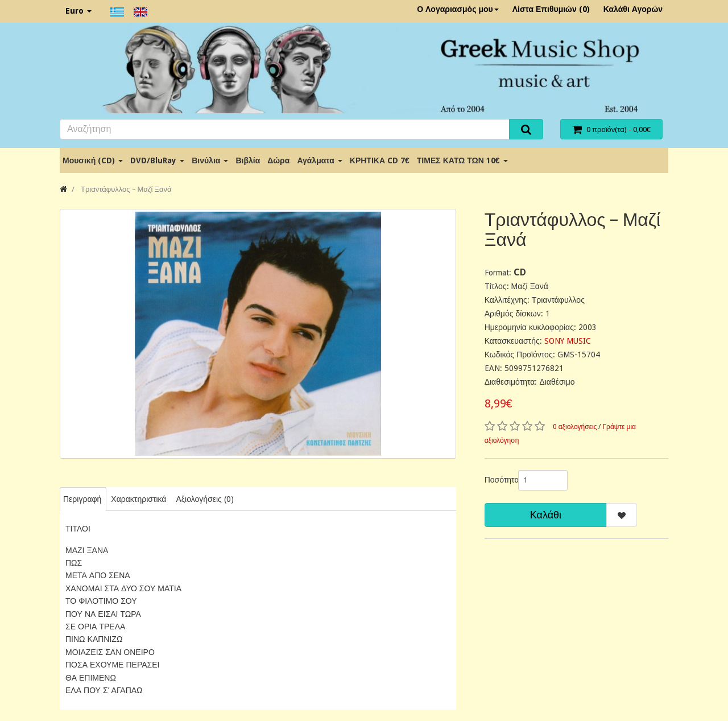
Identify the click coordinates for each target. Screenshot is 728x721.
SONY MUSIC (568, 341)
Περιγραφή (82, 499)
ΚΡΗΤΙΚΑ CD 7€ (380, 160)
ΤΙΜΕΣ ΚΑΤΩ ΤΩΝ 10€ (462, 160)
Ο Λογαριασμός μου (458, 9)
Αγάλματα (319, 160)
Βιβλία (248, 160)
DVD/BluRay (157, 160)
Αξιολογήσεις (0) (204, 499)
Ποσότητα (497, 480)
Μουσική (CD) (93, 160)
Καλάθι (546, 515)
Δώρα (278, 160)
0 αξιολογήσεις (575, 427)
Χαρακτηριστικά (138, 499)
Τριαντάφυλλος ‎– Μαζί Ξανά (125, 189)
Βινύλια (210, 160)
